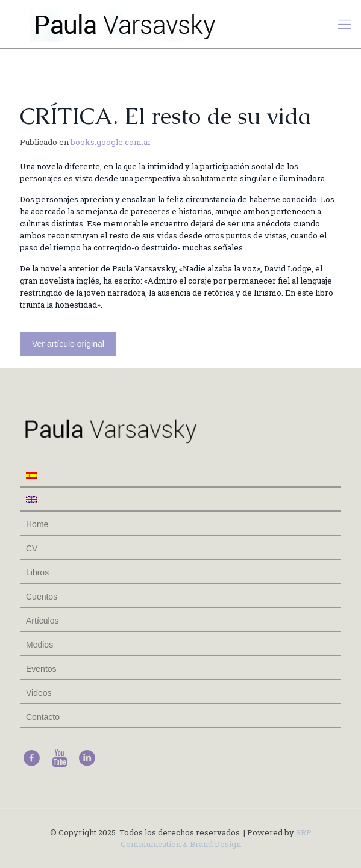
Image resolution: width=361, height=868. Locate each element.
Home (37, 524)
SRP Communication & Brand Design (216, 838)
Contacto (43, 717)
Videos (39, 693)
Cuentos (42, 597)
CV (32, 548)
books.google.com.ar (111, 142)
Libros (37, 572)
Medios (39, 645)
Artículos (42, 621)
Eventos (41, 669)
